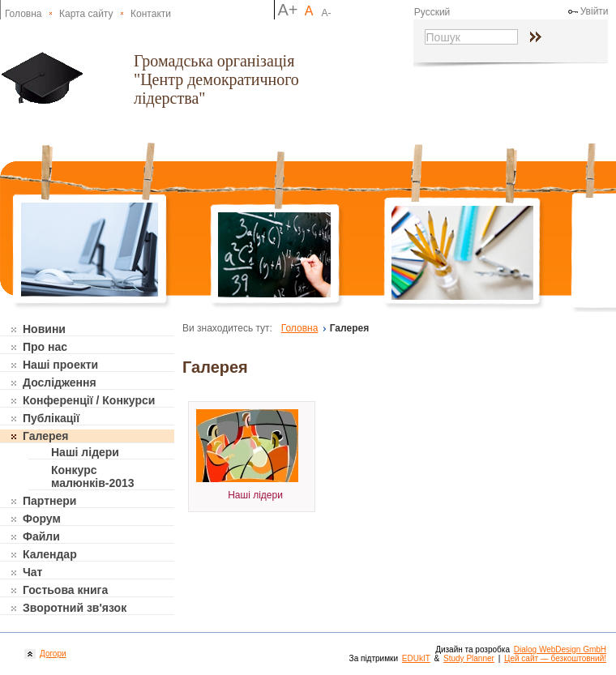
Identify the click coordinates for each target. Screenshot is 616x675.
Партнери (49, 501)
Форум (42, 519)
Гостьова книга (65, 590)
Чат (32, 572)
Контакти (151, 14)
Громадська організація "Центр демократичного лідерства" (216, 79)
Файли (41, 536)
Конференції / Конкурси (89, 400)
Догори (51, 654)
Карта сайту (86, 14)
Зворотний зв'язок (75, 608)
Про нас (45, 347)
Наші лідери (85, 452)
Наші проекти (60, 365)
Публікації (51, 418)
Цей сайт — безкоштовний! (555, 658)
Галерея (46, 436)
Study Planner (469, 658)
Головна (24, 14)
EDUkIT (416, 658)
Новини (44, 329)
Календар (50, 554)
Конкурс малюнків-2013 (93, 476)
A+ (287, 10)
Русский (432, 12)
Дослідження (60, 382)
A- (327, 13)
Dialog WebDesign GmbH (560, 649)
